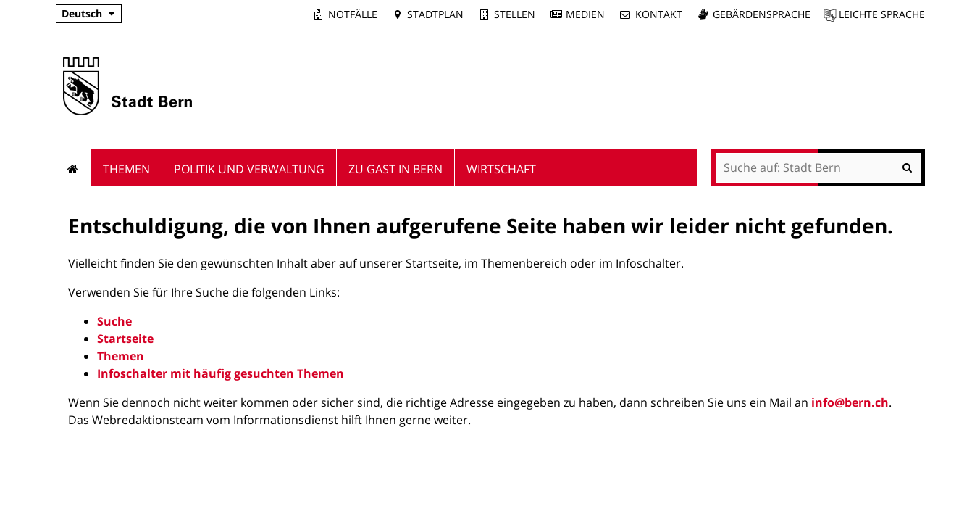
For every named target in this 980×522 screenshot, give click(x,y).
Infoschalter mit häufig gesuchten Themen (221, 373)
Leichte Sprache (882, 14)
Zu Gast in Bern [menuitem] (395, 169)
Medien (585, 14)
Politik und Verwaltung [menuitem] (249, 169)
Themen (121, 356)
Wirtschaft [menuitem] (501, 169)
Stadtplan (435, 14)
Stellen (515, 14)
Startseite (125, 339)
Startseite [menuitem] (74, 167)
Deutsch (82, 13)
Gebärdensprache (762, 14)
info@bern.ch (850, 402)
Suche (114, 321)
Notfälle (353, 14)
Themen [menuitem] (126, 169)
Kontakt (659, 14)
